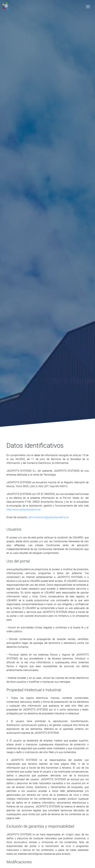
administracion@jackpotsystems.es (48, 517)
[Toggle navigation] (88, 7)
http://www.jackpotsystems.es (23, 510)
